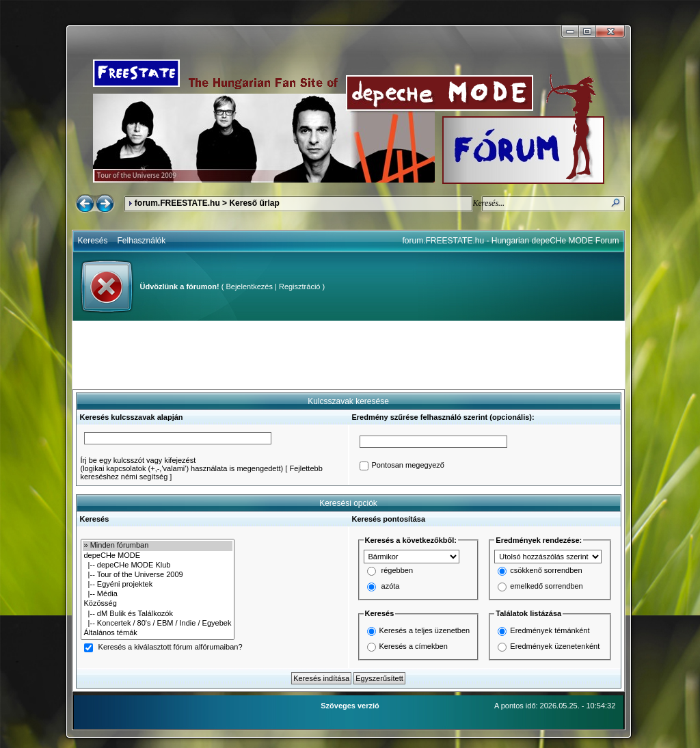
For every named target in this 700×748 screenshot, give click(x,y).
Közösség (158, 604)
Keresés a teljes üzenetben (425, 630)
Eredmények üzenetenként (555, 646)
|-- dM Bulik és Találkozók (158, 614)
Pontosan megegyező (408, 466)
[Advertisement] (349, 355)
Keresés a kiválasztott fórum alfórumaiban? (171, 647)
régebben (398, 571)
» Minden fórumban (158, 546)
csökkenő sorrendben (546, 571)
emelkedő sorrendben (546, 587)
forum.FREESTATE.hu (177, 203)
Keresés (93, 241)
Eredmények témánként (550, 630)
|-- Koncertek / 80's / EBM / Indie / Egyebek (158, 624)
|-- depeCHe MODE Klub (158, 565)
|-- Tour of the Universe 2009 (158, 575)
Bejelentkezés (249, 286)
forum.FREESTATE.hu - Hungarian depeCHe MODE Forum (511, 241)
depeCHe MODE (158, 556)
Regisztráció (300, 286)
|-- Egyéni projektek (158, 585)
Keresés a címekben (414, 646)
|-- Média (158, 594)
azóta (391, 587)
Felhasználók (142, 241)
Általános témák (158, 633)
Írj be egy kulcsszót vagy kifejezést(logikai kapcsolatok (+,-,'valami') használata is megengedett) (182, 464)
